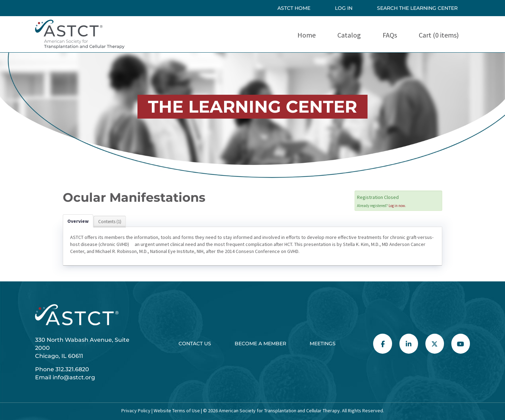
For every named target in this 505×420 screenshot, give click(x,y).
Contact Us (195, 344)
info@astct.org (74, 377)
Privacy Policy (136, 411)
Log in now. (397, 206)
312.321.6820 (72, 369)
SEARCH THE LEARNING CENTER (417, 8)
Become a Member (260, 344)
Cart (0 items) (439, 35)
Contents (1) (110, 222)
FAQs (390, 35)
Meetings (323, 344)
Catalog (349, 35)
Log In (344, 8)
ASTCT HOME (294, 8)
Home (307, 35)
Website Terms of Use (176, 411)
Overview (78, 221)
